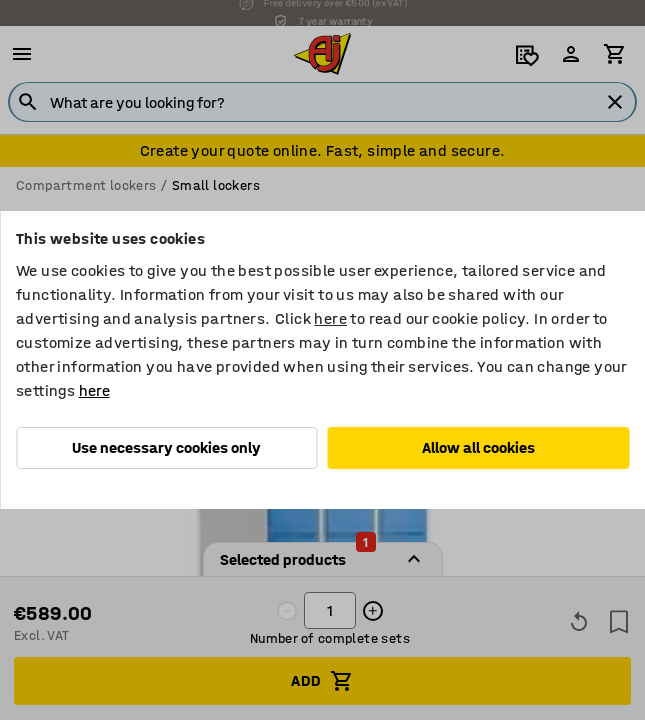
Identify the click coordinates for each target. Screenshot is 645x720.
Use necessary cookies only (166, 447)
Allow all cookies (478, 447)
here (330, 318)
